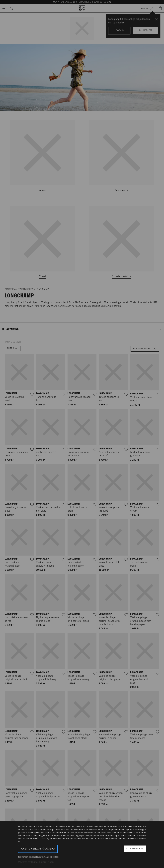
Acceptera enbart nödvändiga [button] (38, 849)
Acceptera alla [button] (135, 849)
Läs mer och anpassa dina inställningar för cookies (38, 857)
